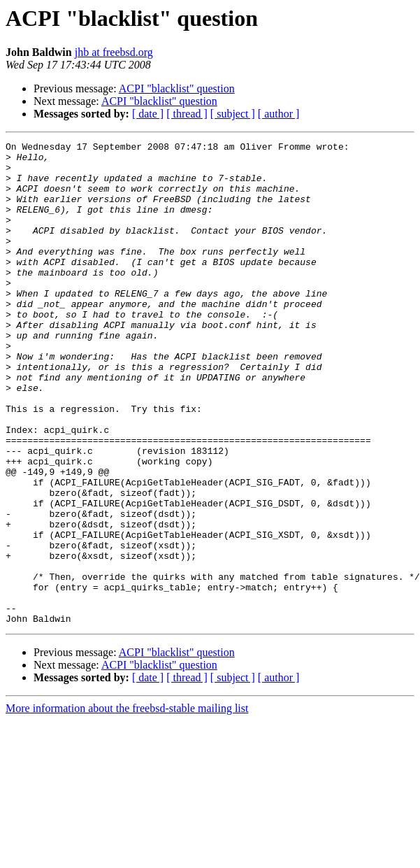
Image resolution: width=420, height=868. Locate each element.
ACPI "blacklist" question (177, 88)
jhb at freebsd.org (114, 52)
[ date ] (148, 114)
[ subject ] (233, 114)
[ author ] (279, 114)
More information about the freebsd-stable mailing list (127, 805)
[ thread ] (187, 114)
